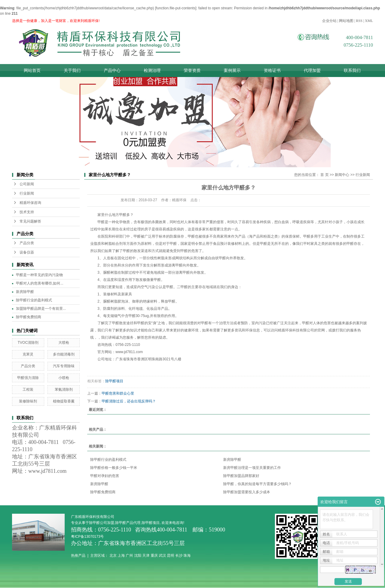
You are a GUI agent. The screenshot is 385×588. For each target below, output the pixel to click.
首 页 (324, 175)
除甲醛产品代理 (128, 523)
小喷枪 (64, 378)
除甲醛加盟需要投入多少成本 (247, 492)
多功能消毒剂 (64, 354)
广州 (129, 556)
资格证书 (272, 71)
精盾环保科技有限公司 (296, 330)
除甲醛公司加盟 (102, 523)
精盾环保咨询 (30, 203)
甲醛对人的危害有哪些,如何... (40, 283)
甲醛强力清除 (28, 378)
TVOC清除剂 (28, 343)
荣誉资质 (192, 71)
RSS (359, 21)
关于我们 (72, 71)
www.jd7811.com (129, 352)
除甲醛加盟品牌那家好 (241, 476)
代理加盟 (312, 71)
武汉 (162, 556)
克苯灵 (28, 354)
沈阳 (138, 556)
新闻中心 (342, 175)
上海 (121, 556)
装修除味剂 (28, 401)
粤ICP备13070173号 (88, 537)
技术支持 (27, 212)
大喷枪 (64, 343)
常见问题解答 (30, 221)
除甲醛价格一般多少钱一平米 (114, 468)
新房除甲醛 (25, 292)
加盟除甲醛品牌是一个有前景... (41, 309)
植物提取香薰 (64, 401)
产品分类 (27, 243)
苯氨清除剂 (64, 389)
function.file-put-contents (176, 8)
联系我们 (352, 71)
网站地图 (346, 21)
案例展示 (232, 71)
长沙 (179, 556)
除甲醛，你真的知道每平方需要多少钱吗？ (257, 484)
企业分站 (329, 21)
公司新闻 (27, 184)
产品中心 (112, 71)
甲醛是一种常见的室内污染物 (39, 275)
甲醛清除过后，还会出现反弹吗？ (129, 401)
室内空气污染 (144, 287)
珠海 (187, 556)
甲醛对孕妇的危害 (105, 476)
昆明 (171, 556)
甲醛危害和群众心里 (118, 393)
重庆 (154, 556)
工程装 (28, 389)
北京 (113, 556)
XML (369, 21)
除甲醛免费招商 (29, 317)
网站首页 (32, 71)
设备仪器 (27, 252)
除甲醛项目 (114, 381)
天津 (146, 556)
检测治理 (152, 71)
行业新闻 (27, 193)
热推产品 (78, 556)
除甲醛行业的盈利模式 (34, 300)
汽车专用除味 (64, 366)
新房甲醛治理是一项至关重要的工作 (252, 468)
